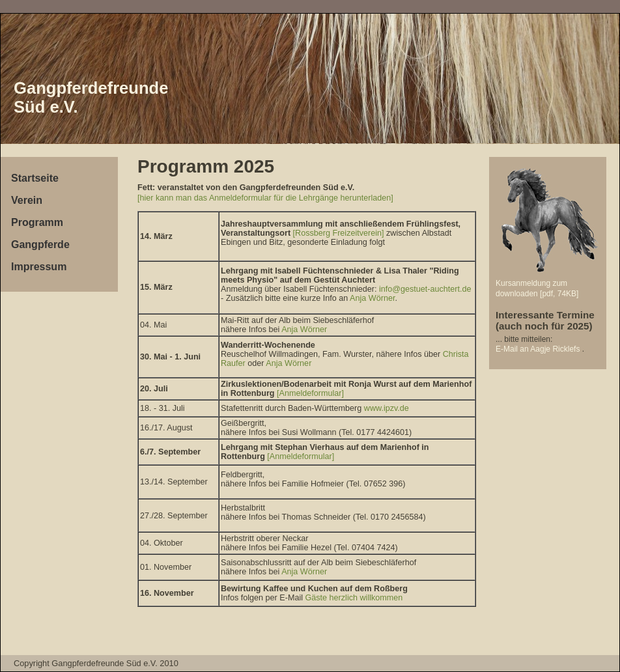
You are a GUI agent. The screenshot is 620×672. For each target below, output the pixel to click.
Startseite (35, 178)
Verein (27, 200)
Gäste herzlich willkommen (354, 598)
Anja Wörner (372, 298)
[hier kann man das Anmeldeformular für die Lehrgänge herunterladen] (265, 198)
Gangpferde (40, 245)
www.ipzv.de (387, 408)
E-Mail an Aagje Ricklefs (539, 349)
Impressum (39, 267)
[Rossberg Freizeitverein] (339, 233)
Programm (37, 222)
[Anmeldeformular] (309, 393)
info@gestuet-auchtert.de (425, 289)
